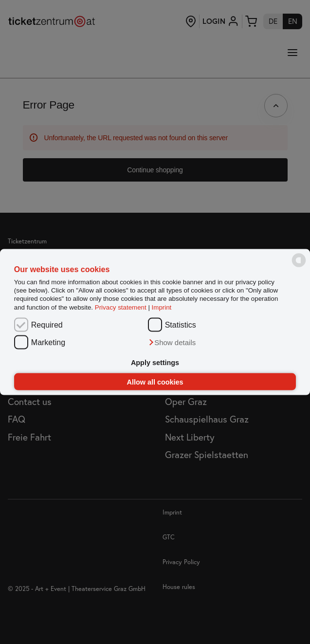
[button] (172, 343)
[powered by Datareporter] (299, 267)
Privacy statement (121, 307)
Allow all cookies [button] (155, 382)
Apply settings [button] (155, 363)
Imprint (162, 307)
